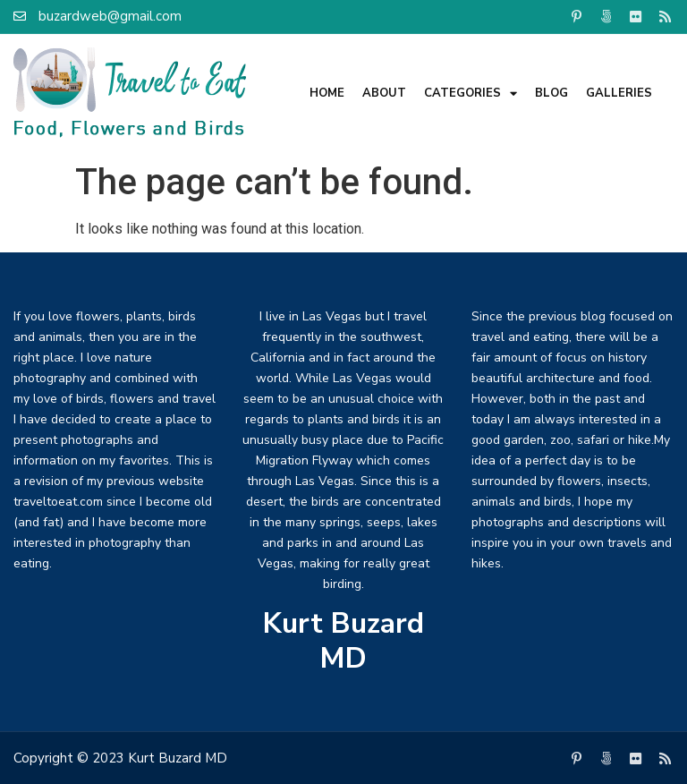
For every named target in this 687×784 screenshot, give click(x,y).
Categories (471, 94)
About (384, 93)
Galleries (619, 93)
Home (327, 93)
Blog (551, 93)
